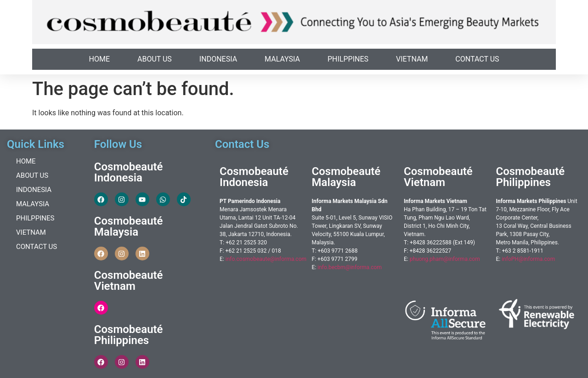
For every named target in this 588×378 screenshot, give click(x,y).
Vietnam (412, 59)
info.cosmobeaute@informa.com (266, 259)
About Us (155, 59)
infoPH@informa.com (528, 259)
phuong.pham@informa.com (445, 259)
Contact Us (477, 59)
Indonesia (218, 59)
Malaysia (282, 59)
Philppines (348, 59)
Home (99, 59)
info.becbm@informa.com (350, 267)
